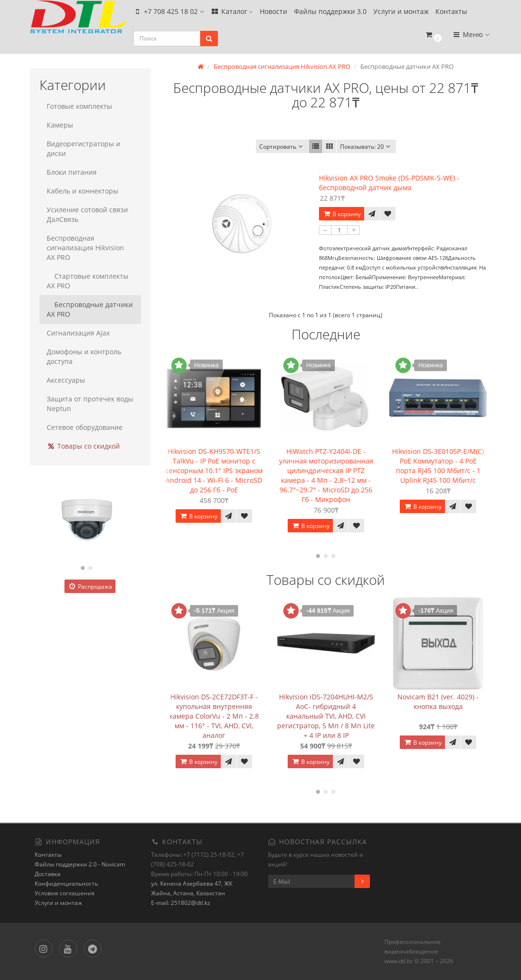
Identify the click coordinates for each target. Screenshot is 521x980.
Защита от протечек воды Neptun (90, 403)
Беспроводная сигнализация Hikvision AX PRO (85, 247)
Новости (273, 13)
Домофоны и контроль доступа (84, 356)
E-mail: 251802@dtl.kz (181, 902)
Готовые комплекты (79, 106)
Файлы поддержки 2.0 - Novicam (80, 864)
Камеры (60, 124)
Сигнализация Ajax (78, 332)
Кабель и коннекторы (83, 190)
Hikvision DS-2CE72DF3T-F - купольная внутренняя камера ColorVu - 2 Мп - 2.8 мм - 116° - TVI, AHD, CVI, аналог (214, 715)
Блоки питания (72, 172)
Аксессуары (66, 380)
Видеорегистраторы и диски (83, 148)
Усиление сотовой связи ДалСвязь (87, 214)
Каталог (232, 13)
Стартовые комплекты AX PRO (88, 280)
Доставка (48, 873)
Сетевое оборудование (85, 427)
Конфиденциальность (66, 883)
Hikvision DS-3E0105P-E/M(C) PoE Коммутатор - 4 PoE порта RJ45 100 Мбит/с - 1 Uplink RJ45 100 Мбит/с (438, 465)
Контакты (451, 13)
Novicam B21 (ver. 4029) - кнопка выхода (438, 701)
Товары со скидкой (83, 445)
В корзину (342, 213)
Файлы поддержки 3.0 (330, 13)
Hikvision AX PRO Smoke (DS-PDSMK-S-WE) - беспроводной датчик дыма (389, 182)
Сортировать (282, 146)
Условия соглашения (65, 893)
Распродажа (90, 586)
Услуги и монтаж (401, 13)
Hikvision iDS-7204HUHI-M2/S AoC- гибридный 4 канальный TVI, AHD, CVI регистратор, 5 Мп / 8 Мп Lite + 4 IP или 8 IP (326, 715)
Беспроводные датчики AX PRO (90, 309)
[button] (434, 40)
